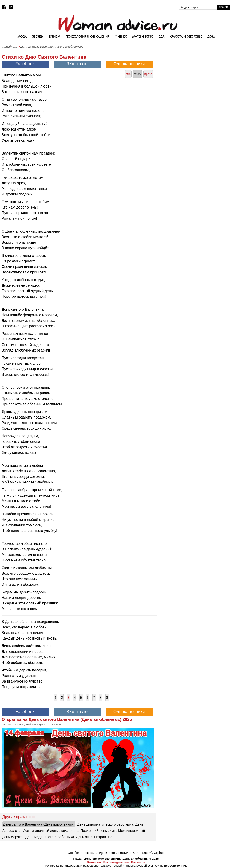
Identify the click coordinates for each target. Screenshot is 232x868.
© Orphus (157, 853)
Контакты (138, 862)
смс (128, 74)
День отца (84, 837)
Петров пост (104, 837)
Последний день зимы (98, 830)
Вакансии (94, 862)
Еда (162, 36)
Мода (22, 36)
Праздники (10, 46)
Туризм (54, 36)
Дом (211, 36)
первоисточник (176, 866)
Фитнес (121, 36)
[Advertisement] (196, 80)
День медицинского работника (50, 837)
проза (148, 74)
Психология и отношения (88, 36)
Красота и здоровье (186, 36)
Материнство (143, 36)
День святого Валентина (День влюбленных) (52, 46)
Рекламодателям (116, 862)
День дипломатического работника (105, 824)
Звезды (38, 36)
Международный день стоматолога (50, 830)
